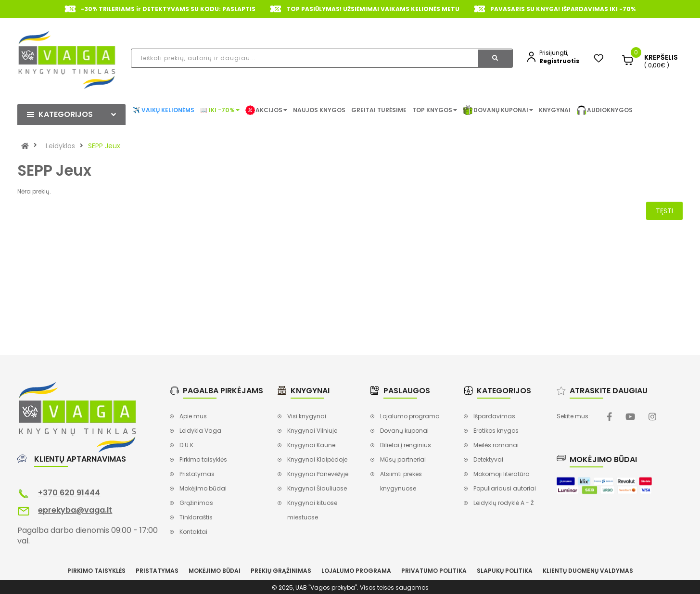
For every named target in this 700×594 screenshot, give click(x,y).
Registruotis (559, 61)
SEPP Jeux (104, 146)
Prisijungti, (554, 53)
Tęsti (664, 211)
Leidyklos (60, 146)
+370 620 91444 (69, 493)
